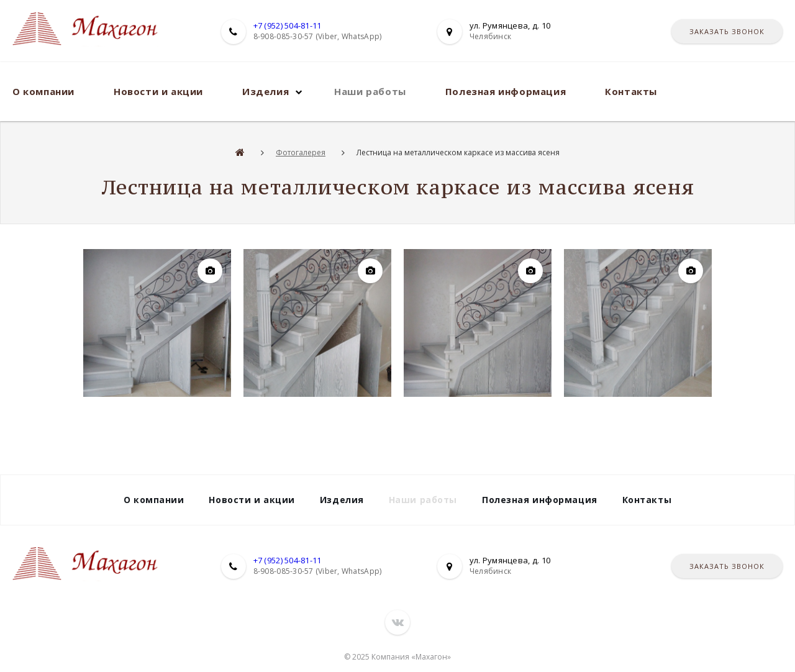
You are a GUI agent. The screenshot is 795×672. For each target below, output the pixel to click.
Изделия (266, 91)
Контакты (631, 91)
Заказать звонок (727, 31)
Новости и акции (158, 91)
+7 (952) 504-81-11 (288, 25)
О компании (43, 91)
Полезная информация (506, 91)
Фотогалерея (301, 152)
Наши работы (370, 91)
